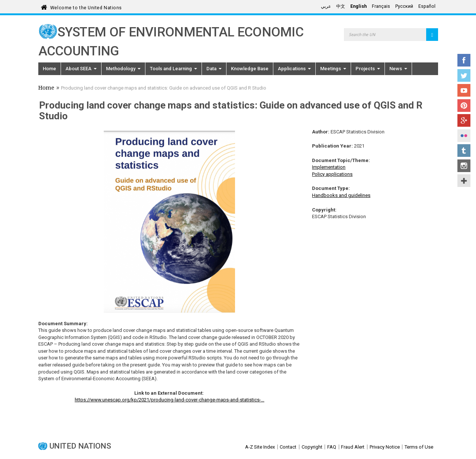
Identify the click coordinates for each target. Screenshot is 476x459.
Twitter (464, 75)
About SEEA (81, 69)
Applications (294, 69)
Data (214, 69)
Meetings (333, 69)
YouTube (464, 90)
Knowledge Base (250, 69)
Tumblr (464, 151)
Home (49, 69)
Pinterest (464, 106)
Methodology (123, 69)
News (398, 69)
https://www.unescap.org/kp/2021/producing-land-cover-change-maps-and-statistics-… (170, 400)
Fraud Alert (353, 447)
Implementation (329, 167)
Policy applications (332, 174)
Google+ (464, 120)
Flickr (464, 136)
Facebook (464, 60)
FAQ (332, 447)
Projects (368, 69)
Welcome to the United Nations (86, 7)
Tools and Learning (173, 69)
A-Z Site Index (260, 447)
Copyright (312, 447)
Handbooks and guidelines (341, 195)
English (358, 6)
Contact (288, 447)
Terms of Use (419, 447)
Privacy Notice (385, 447)
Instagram (464, 166)
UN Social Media (464, 181)
